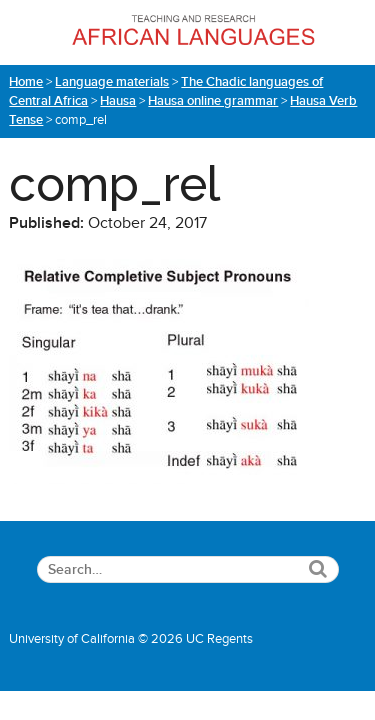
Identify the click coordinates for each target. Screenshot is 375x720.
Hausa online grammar (213, 101)
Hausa (118, 101)
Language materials (112, 82)
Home (26, 82)
